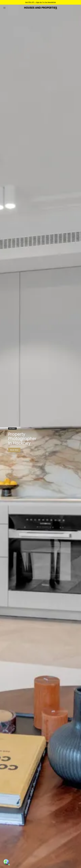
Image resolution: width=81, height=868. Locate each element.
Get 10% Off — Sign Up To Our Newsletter (41, 2)
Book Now (14, 450)
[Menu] (4, 8)
